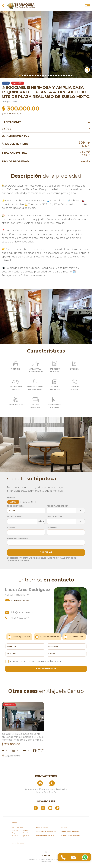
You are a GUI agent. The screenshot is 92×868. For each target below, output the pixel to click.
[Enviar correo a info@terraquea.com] (34, 783)
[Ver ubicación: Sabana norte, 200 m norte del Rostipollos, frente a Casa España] (46, 790)
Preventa (15, 835)
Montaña (26, 830)
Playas (14, 833)
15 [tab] (56, 76)
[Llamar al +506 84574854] (58, 783)
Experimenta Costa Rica (46, 831)
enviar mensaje (46, 669)
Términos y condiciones (70, 835)
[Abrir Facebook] (36, 808)
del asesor (17, 600)
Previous (4, 717)
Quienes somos (42, 827)
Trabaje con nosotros (69, 831)
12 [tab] (48, 76)
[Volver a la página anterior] (3, 5)
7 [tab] (35, 76)
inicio (14, 823)
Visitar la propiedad (19, 637)
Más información (74, 637)
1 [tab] (20, 76)
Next (43, 717)
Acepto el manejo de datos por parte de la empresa (33, 661)
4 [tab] (28, 76)
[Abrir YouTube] (50, 808)
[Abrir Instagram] (43, 808)
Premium (27, 833)
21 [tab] (72, 76)
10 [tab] (43, 76)
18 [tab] (64, 76)
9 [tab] (41, 76)
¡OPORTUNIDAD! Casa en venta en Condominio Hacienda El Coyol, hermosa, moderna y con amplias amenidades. (23, 737)
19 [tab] (67, 76)
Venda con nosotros (45, 835)
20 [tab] (69, 76)
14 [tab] (54, 76)
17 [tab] (61, 76)
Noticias (63, 827)
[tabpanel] (46, 44)
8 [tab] (38, 76)
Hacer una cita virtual (47, 637)
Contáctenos (18, 843)
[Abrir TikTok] (57, 808)
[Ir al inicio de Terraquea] (21, 5)
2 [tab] (22, 76)
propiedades (18, 827)
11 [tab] (46, 76)
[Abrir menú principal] (87, 5)
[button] (87, 70)
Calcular (46, 552)
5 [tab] (30, 76)
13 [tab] (51, 76)
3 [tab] (25, 76)
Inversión (15, 830)
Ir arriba (46, 854)
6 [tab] (33, 76)
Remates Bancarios (27, 836)
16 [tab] (59, 76)
